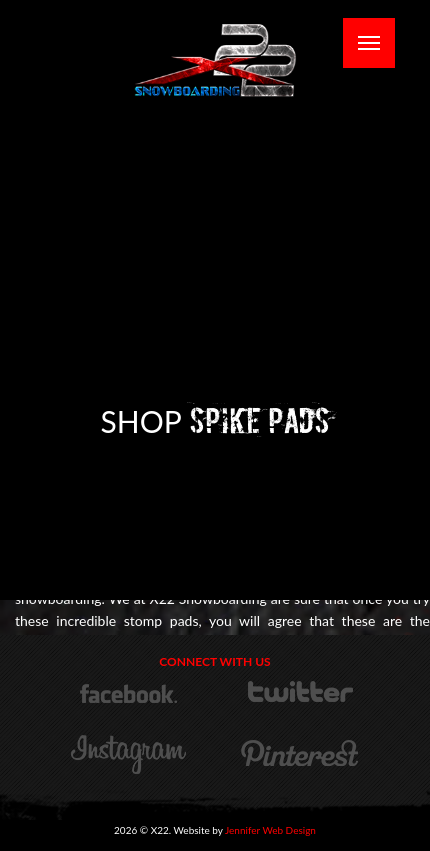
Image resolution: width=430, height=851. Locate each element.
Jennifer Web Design (270, 830)
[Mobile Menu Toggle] (369, 43)
